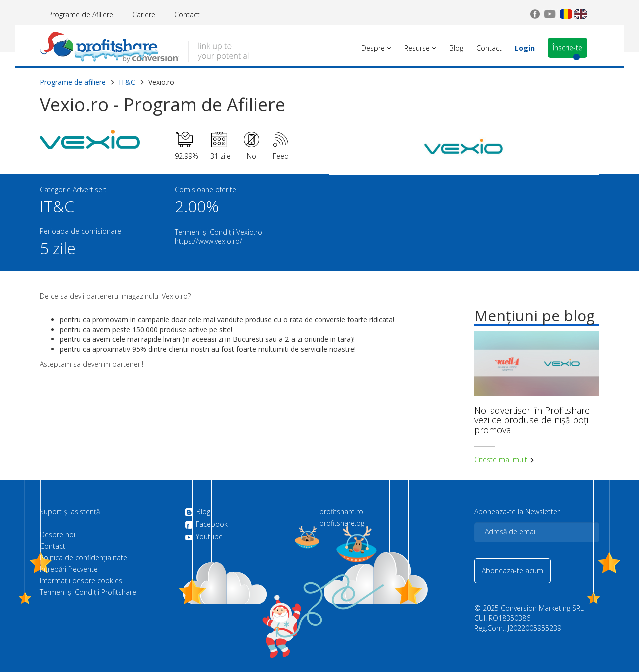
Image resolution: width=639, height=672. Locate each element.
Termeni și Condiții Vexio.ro (218, 232)
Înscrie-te (567, 48)
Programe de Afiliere (81, 15)
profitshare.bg (342, 523)
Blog (197, 512)
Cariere (144, 15)
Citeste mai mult (504, 460)
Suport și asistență (70, 512)
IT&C (127, 82)
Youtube (204, 537)
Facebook (206, 525)
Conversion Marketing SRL (542, 608)
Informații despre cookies (81, 581)
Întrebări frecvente (69, 569)
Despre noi (58, 535)
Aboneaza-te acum (512, 570)
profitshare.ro (341, 512)
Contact (187, 15)
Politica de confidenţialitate (84, 558)
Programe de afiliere (73, 82)
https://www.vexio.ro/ (208, 241)
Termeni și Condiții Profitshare (88, 592)
